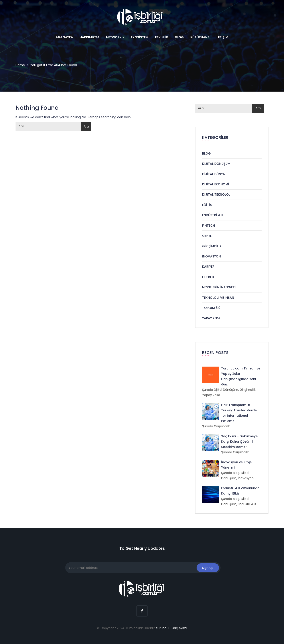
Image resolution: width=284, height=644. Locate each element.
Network (115, 37)
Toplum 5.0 (211, 308)
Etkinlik (162, 37)
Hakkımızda (90, 37)
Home (20, 65)
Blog (179, 37)
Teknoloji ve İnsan (218, 298)
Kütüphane (200, 37)
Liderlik (208, 277)
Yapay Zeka (211, 318)
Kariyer (208, 267)
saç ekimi (180, 628)
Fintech (209, 226)
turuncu (162, 628)
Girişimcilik (212, 246)
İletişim (222, 37)
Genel (207, 236)
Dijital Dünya (214, 174)
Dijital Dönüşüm (216, 164)
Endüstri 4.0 (212, 215)
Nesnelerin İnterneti (219, 287)
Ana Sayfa (64, 37)
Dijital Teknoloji (217, 194)
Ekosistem (140, 37)
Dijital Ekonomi (216, 184)
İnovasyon (211, 256)
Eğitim (207, 205)
